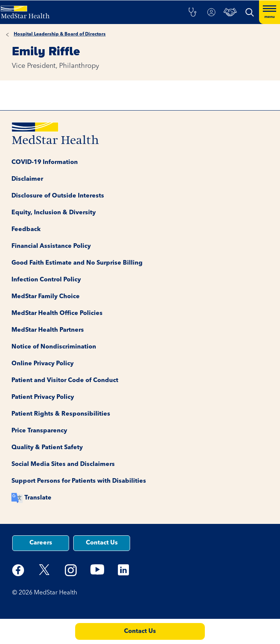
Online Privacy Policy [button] (43, 364)
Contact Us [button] (102, 543)
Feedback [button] (26, 230)
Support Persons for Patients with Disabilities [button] (79, 481)
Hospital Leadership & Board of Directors (60, 34)
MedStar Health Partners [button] (48, 330)
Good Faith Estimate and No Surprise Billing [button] (77, 263)
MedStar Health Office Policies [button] (57, 313)
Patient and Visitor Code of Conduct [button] (65, 381)
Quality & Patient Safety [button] (47, 448)
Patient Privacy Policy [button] (43, 397)
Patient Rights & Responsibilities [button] (61, 414)
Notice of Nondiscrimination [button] (54, 347)
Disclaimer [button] (27, 179)
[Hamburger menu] (270, 12)
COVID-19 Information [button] (45, 162)
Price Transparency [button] (39, 431)
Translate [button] (38, 498)
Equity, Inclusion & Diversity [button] (54, 213)
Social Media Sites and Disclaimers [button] (63, 464)
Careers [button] (41, 543)
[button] (192, 12)
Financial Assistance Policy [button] (51, 246)
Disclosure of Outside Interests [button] (58, 196)
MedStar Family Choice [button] (46, 297)
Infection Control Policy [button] (46, 280)
